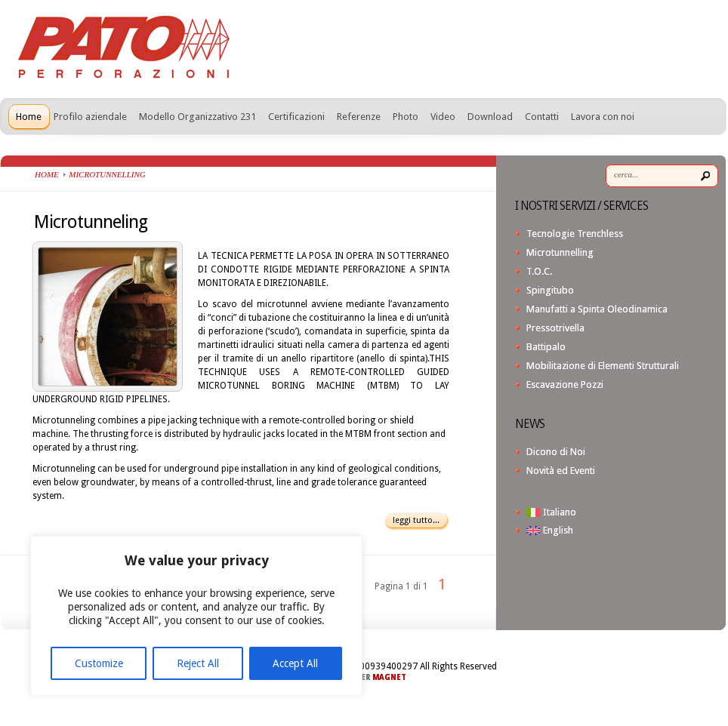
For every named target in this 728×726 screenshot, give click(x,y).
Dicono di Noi (556, 452)
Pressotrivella (555, 328)
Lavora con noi (603, 117)
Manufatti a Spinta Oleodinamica (597, 309)
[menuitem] (622, 512)
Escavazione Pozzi (565, 385)
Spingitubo (550, 290)
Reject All (198, 663)
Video (443, 117)
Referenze (359, 117)
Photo (406, 117)
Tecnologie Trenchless (575, 234)
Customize (99, 663)
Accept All (295, 663)
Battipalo (546, 347)
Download (490, 117)
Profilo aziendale (90, 117)
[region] (196, 616)
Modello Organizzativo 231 (197, 117)
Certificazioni (296, 117)
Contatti (542, 117)
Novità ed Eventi (561, 471)
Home (29, 117)
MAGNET (389, 677)
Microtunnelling (560, 252)
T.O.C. (539, 271)
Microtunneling (91, 222)
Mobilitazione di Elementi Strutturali (603, 366)
